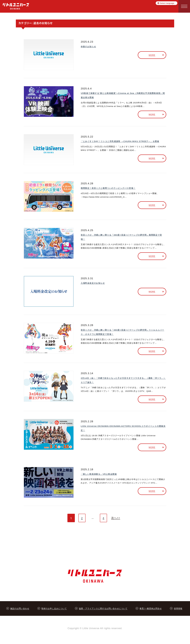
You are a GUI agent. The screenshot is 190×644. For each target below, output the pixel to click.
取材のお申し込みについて (54, 609)
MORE (153, 55)
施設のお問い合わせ (20, 609)
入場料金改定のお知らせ (93, 283)
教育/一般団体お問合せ (151, 609)
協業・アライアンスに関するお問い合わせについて (103, 609)
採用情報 (178, 609)
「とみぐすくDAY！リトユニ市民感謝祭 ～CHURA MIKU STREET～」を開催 (120, 141)
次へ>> (116, 517)
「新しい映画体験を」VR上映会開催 (99, 474)
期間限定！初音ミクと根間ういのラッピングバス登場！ (108, 188)
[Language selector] (167, 3)
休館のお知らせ (88, 46)
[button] (184, 6)
